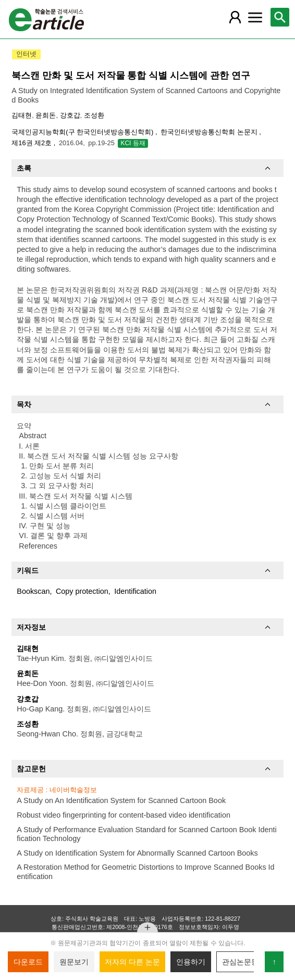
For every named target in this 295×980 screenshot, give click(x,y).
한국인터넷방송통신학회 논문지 (210, 132)
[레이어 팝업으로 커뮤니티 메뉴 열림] (255, 17)
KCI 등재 (133, 143)
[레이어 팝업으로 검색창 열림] (280, 17)
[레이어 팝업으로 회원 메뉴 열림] (235, 17)
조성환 (94, 115)
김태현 (22, 115)
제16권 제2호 (32, 143)
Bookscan (33, 591)
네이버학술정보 (73, 790)
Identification (135, 591)
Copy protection (82, 591)
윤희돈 (46, 115)
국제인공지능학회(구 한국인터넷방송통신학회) (83, 132)
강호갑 (70, 115)
